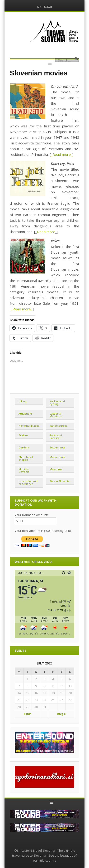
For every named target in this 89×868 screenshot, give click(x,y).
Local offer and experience (28, 482)
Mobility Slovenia (24, 470)
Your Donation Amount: (31, 515)
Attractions (25, 414)
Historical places (29, 426)
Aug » (61, 714)
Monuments (57, 457)
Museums (56, 469)
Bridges (23, 435)
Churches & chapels (26, 458)
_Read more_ (62, 154)
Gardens (24, 447)
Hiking (22, 401)
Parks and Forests (56, 437)
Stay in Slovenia (59, 481)
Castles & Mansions (56, 415)
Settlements (57, 447)
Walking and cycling (57, 403)
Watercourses (58, 426)
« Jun (27, 714)
